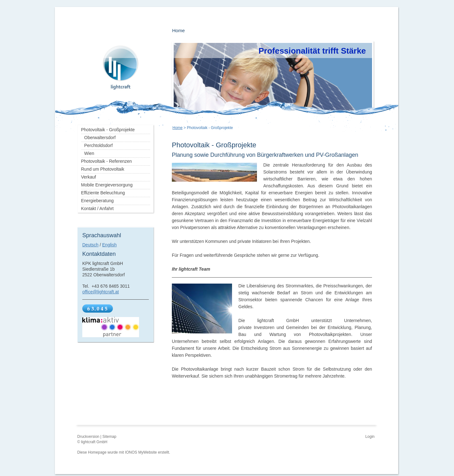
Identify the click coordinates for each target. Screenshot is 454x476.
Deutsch (90, 245)
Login (370, 437)
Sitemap (109, 437)
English (109, 245)
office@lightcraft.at (101, 292)
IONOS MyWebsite (141, 452)
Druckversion (89, 437)
